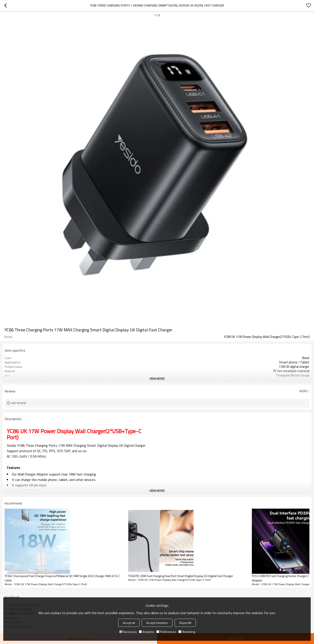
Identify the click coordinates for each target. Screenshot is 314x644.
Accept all (129, 623)
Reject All (185, 623)
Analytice (147, 632)
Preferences (166, 632)
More (303, 391)
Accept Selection (157, 623)
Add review (19, 403)
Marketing (187, 632)
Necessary (128, 632)
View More (157, 379)
